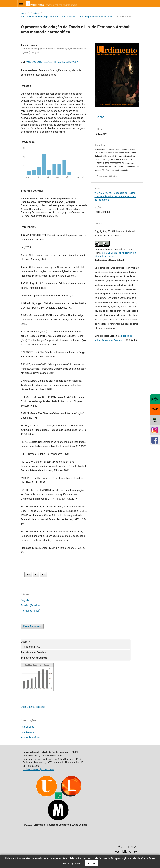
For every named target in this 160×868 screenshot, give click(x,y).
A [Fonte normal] (36, 574)
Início (24, 13)
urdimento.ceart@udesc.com (38, 769)
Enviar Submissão (32, 626)
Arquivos (35, 13)
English (25, 600)
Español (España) (30, 605)
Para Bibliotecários (30, 737)
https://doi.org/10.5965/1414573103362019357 (52, 62)
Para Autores (27, 732)
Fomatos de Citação (107, 176)
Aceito (91, 863)
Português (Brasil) (31, 611)
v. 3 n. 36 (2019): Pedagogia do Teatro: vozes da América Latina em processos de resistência (67, 16)
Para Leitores (27, 727)
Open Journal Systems (33, 707)
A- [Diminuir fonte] (43, 574)
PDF (102, 117)
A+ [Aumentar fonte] (28, 574)
